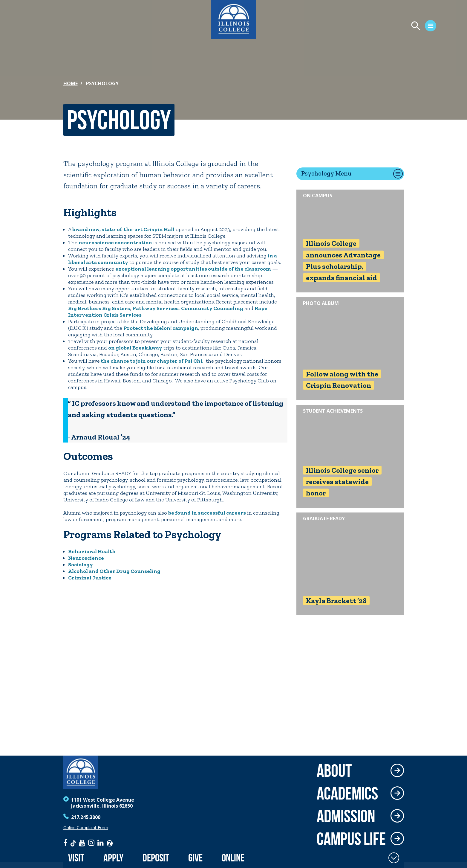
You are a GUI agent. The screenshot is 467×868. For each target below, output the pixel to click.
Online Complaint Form (86, 828)
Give (195, 858)
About (334, 771)
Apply (113, 858)
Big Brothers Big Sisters (99, 308)
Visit (76, 858)
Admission (346, 816)
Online (233, 858)
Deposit (156, 858)
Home (71, 83)
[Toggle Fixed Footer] (394, 858)
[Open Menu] (394, 27)
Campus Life (351, 839)
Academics (347, 793)
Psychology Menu (326, 173)
